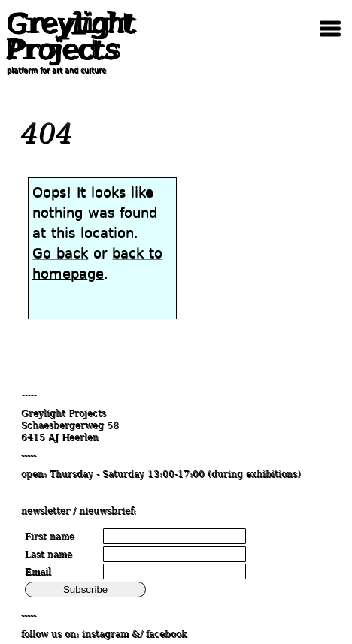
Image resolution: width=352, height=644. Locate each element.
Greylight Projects (71, 36)
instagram (105, 634)
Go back (60, 253)
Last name (49, 555)
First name (50, 537)
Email (38, 572)
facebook (166, 634)
